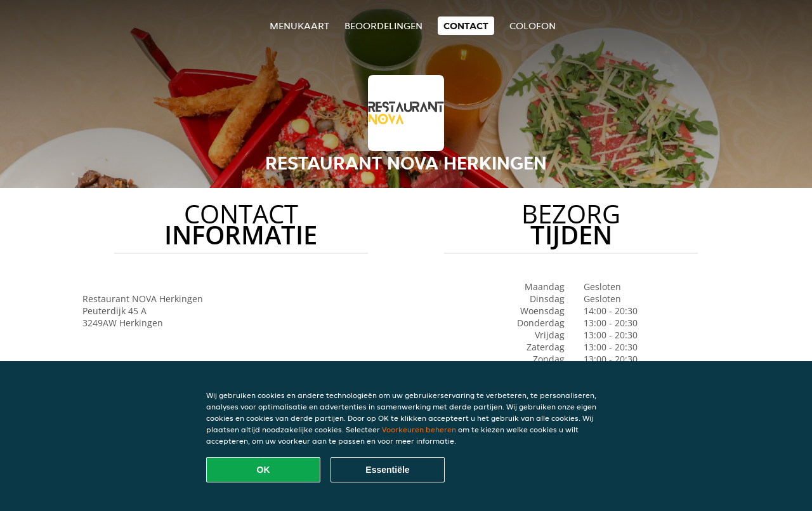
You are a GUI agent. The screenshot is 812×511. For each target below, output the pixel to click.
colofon (533, 26)
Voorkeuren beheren (419, 429)
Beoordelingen (383, 26)
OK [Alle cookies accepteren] (264, 470)
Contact (466, 26)
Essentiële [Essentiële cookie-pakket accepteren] (387, 470)
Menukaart (299, 26)
